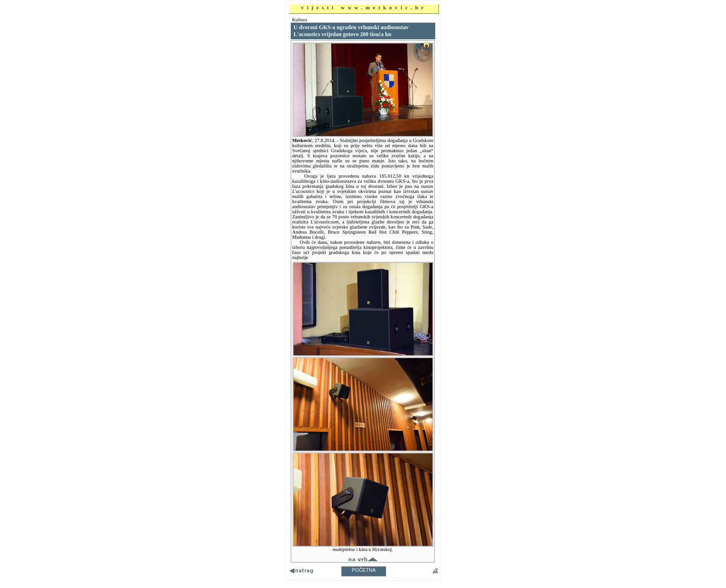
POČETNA (364, 570)
